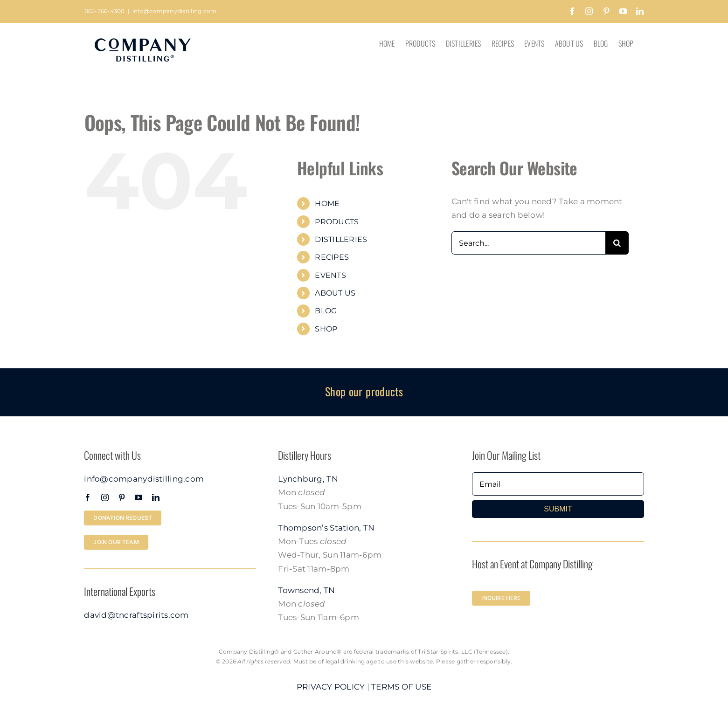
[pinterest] (122, 497)
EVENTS (330, 275)
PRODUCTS (337, 222)
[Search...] (528, 243)
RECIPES (332, 257)
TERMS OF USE (401, 687)
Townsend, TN (306, 590)
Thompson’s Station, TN (326, 528)
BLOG (326, 311)
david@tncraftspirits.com (136, 615)
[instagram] (105, 497)
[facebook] (88, 497)
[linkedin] (156, 497)
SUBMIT (558, 509)
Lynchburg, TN (308, 479)
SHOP (326, 329)
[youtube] (139, 497)
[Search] (617, 243)
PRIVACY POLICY (331, 687)
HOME (327, 204)
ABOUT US (335, 293)
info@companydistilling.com (175, 11)
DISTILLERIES (341, 239)
